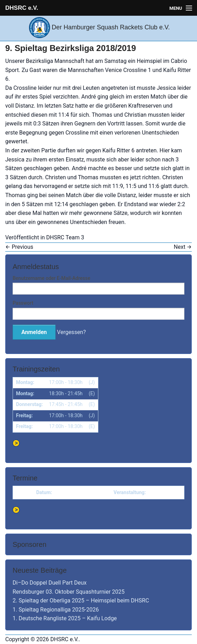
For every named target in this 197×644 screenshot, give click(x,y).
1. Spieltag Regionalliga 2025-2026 (56, 610)
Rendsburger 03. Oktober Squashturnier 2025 (69, 592)
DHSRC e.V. (22, 8)
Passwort (23, 303)
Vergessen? (71, 332)
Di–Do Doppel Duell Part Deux (50, 583)
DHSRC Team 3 (65, 237)
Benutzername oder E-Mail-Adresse (51, 278)
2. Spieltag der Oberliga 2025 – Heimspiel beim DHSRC (81, 600)
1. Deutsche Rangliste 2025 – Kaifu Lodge (65, 618)
